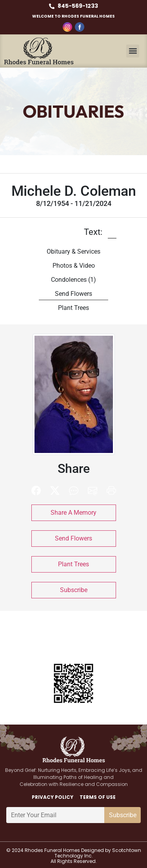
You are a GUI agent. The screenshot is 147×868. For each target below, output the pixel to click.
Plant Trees (73, 564)
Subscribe (74, 590)
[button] (133, 51)
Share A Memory (73, 513)
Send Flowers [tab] (73, 294)
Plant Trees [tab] (73, 308)
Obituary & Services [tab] (73, 251)
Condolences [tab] (73, 280)
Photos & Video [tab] (74, 266)
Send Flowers (73, 538)
